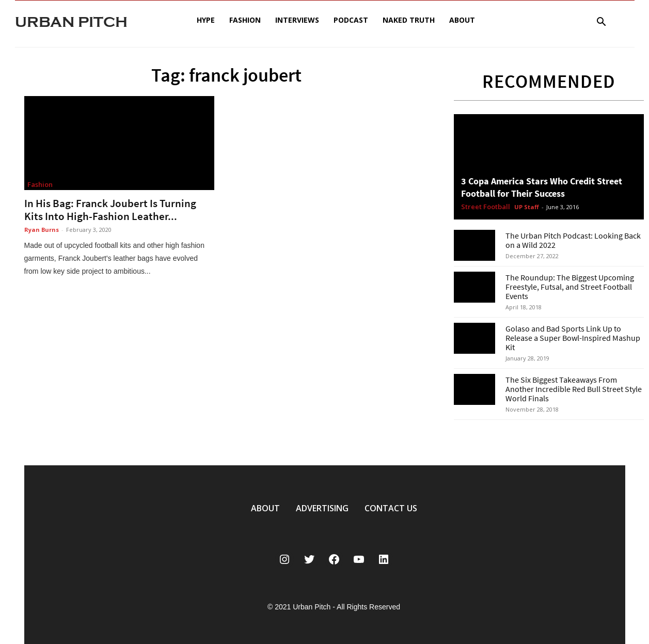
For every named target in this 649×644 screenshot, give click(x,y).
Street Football (486, 207)
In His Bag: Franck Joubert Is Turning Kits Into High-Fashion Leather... (110, 210)
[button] (601, 23)
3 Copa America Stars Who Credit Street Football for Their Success (542, 187)
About (462, 20)
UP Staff (527, 207)
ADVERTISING (322, 508)
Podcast (351, 20)
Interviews (297, 20)
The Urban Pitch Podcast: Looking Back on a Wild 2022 (573, 240)
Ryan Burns (42, 230)
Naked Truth (409, 20)
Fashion (245, 20)
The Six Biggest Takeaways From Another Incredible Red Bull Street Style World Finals (574, 389)
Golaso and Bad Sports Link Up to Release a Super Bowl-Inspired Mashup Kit (573, 338)
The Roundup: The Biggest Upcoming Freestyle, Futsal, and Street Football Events (570, 287)
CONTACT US (391, 508)
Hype (206, 20)
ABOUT (265, 508)
